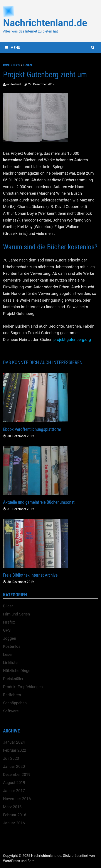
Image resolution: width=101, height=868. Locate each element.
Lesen (27, 65)
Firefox (9, 622)
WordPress (12, 861)
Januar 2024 (14, 742)
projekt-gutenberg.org (72, 339)
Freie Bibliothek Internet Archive (30, 575)
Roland (16, 84)
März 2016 (12, 807)
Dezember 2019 (17, 774)
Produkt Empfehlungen (23, 687)
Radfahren (12, 695)
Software (11, 711)
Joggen (10, 638)
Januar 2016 (14, 823)
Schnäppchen (15, 703)
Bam (31, 861)
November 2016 (17, 799)
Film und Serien (17, 614)
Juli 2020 (11, 758)
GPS (7, 630)
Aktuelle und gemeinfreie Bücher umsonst (39, 502)
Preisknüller (13, 679)
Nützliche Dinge (17, 671)
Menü (13, 48)
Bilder (8, 606)
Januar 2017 (14, 791)
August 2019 (14, 783)
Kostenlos (12, 65)
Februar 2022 (15, 750)
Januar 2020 (14, 766)
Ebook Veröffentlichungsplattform (32, 429)
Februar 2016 (15, 815)
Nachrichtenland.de (45, 23)
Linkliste (10, 663)
